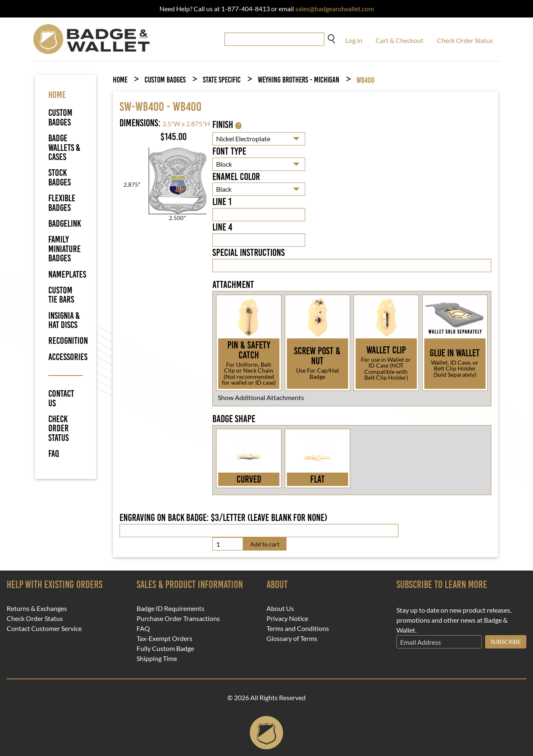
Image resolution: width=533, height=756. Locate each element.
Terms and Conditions (298, 628)
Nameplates (67, 274)
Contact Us (61, 399)
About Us (280, 608)
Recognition (68, 341)
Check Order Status (465, 40)
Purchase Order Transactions (178, 618)
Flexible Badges (62, 203)
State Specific (222, 80)
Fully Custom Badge (165, 648)
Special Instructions (249, 253)
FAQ (54, 454)
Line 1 (222, 202)
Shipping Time (157, 658)
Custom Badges (60, 117)
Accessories (68, 357)
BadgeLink (65, 224)
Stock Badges (60, 177)
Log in (354, 40)
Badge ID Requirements (171, 608)
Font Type (229, 151)
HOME (57, 95)
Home (120, 80)
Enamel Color (236, 177)
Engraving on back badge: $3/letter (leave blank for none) (223, 518)
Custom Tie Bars (61, 295)
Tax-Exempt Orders (164, 638)
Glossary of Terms (292, 638)
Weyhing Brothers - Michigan (299, 80)
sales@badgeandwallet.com (335, 9)
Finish (227, 125)
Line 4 (222, 227)
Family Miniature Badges (65, 249)
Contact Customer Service (44, 628)
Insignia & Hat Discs (64, 320)
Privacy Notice (287, 618)
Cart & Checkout (400, 40)
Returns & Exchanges (37, 608)
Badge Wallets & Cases (64, 148)
